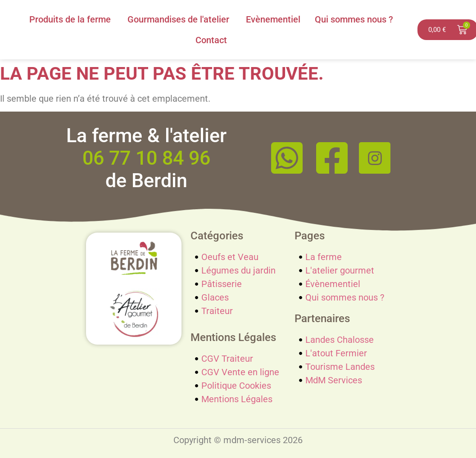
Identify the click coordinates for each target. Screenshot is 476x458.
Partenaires (322, 319)
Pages (310, 236)
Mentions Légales (233, 337)
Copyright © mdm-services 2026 (238, 440)
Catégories (217, 236)
